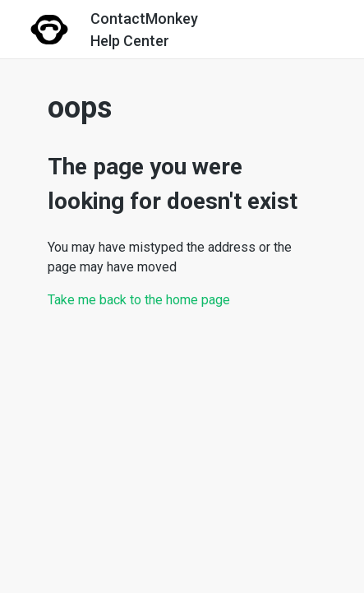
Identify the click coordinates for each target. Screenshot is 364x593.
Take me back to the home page (139, 300)
